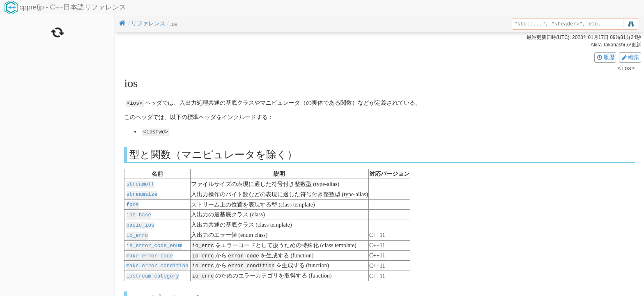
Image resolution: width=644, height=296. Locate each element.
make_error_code (150, 252)
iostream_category (153, 272)
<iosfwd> (156, 132)
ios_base (139, 213)
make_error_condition (158, 262)
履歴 (605, 57)
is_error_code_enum (154, 242)
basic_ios (140, 223)
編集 (630, 57)
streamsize (142, 193)
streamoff (140, 183)
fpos (133, 203)
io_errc (137, 233)
